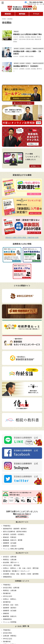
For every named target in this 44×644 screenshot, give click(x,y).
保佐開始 (28, 37)
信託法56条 (22, 39)
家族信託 (8, 14)
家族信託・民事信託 (10, 537)
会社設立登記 (7, 633)
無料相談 (22, 14)
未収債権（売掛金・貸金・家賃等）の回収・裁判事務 (21, 574)
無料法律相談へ (22, 517)
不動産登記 (7, 526)
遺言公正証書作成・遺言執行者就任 (15, 531)
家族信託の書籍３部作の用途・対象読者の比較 (22, 238)
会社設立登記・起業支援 (11, 588)
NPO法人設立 (8, 596)
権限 (26, 56)
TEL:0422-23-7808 (36, 2)
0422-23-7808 (23, 514)
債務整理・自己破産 (10, 543)
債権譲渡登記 (7, 577)
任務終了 (16, 39)
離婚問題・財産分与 (10, 616)
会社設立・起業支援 (10, 557)
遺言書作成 (7, 602)
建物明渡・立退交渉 (10, 546)
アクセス (36, 14)
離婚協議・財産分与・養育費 (13, 540)
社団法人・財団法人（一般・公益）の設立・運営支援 (21, 568)
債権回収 (6, 613)
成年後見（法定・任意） (11, 605)
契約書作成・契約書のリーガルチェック (16, 571)
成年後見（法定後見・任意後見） (14, 534)
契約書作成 (7, 593)
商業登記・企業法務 (10, 560)
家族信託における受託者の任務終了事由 (27, 34)
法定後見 (22, 56)
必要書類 (22, 69)
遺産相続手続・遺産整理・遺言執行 (15, 529)
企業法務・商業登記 (10, 636)
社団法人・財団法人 (10, 599)
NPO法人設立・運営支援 (11, 565)
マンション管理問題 (10, 622)
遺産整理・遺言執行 (10, 608)
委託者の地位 (30, 39)
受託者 (39, 37)
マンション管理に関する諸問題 (13, 549)
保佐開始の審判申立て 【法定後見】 (26, 66)
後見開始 (22, 37)
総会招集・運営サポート (11, 562)
